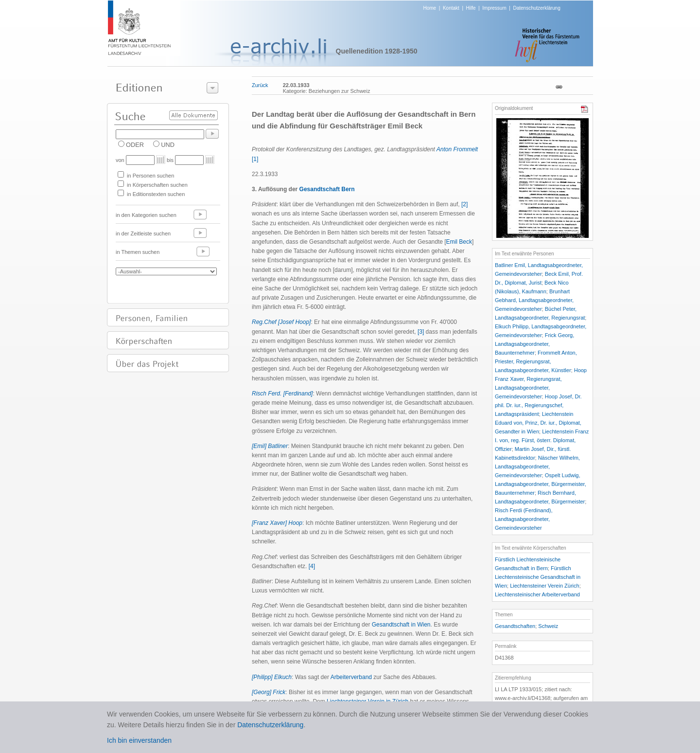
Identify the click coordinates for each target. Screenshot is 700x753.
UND (168, 145)
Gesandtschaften (515, 626)
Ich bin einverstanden (139, 740)
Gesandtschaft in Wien (401, 625)
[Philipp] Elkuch (272, 677)
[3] (421, 332)
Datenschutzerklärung (536, 8)
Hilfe (471, 8)
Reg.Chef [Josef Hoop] (281, 322)
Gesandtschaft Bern (327, 189)
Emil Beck (459, 242)
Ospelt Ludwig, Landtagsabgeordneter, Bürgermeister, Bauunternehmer (541, 484)
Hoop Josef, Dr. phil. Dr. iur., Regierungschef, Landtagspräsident (538, 405)
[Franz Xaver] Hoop (277, 523)
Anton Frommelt (457, 149)
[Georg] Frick (269, 692)
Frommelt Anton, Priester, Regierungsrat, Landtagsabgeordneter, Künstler (536, 361)
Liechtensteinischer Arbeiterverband (537, 594)
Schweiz (548, 626)
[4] (312, 566)
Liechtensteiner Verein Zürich (544, 586)
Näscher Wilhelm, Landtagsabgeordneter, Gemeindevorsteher (537, 466)
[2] (464, 204)
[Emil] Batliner (270, 446)
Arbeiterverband (351, 677)
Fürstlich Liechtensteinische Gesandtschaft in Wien (538, 577)
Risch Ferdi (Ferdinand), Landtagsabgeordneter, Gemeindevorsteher (524, 519)
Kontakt (451, 8)
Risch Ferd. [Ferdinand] (282, 394)
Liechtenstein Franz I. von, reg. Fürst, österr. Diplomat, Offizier (542, 440)
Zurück (260, 85)
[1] (255, 159)
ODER (135, 145)
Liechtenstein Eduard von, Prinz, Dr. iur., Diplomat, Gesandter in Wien (538, 423)
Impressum (494, 8)
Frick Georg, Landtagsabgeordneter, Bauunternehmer (534, 344)
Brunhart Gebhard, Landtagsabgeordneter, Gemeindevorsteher (534, 300)
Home (430, 8)
